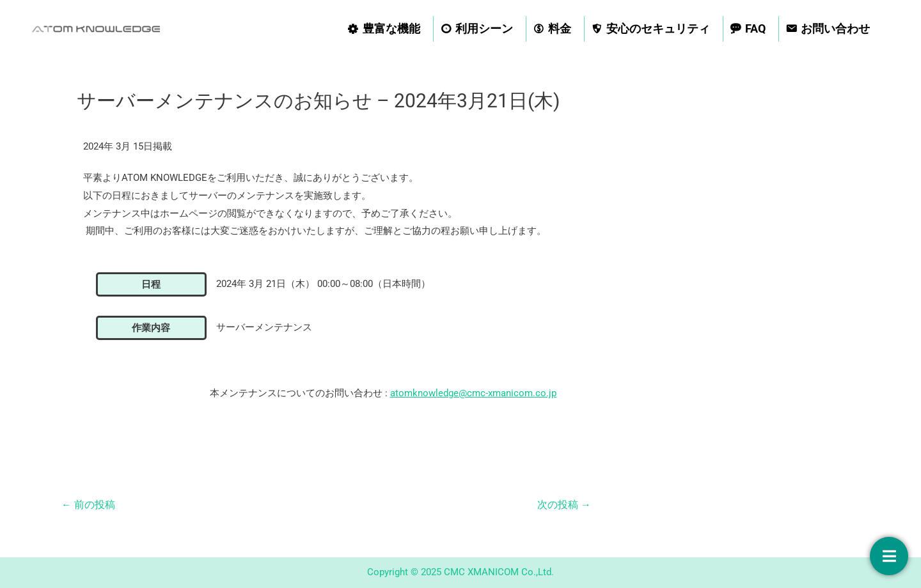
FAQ (755, 28)
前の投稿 (88, 505)
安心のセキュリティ (658, 28)
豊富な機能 (391, 28)
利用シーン (484, 28)
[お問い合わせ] (889, 556)
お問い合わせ (835, 28)
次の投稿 (564, 505)
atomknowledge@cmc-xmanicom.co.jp (473, 393)
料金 (560, 28)
